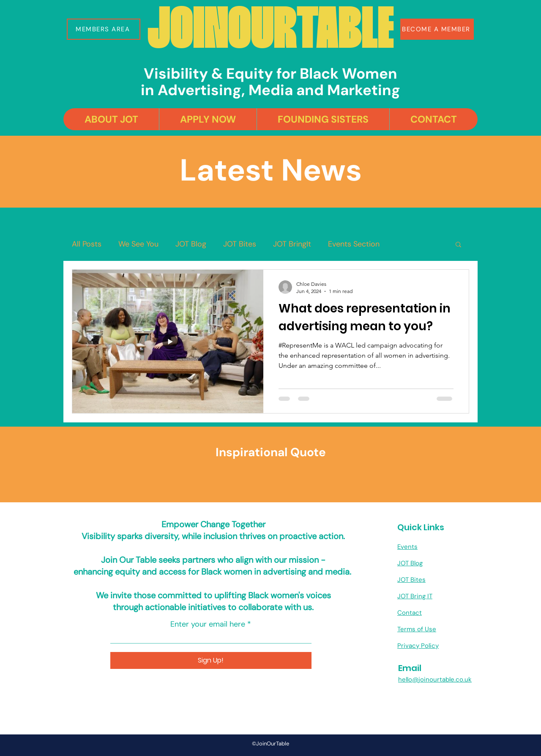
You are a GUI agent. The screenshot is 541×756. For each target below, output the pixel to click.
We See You (138, 244)
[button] (104, 29)
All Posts (87, 244)
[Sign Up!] (211, 660)
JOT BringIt (292, 244)
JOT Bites (240, 244)
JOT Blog (191, 244)
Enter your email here (208, 624)
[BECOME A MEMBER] (437, 29)
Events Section (354, 244)
